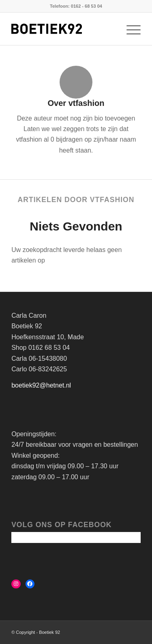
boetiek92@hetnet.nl (41, 385)
